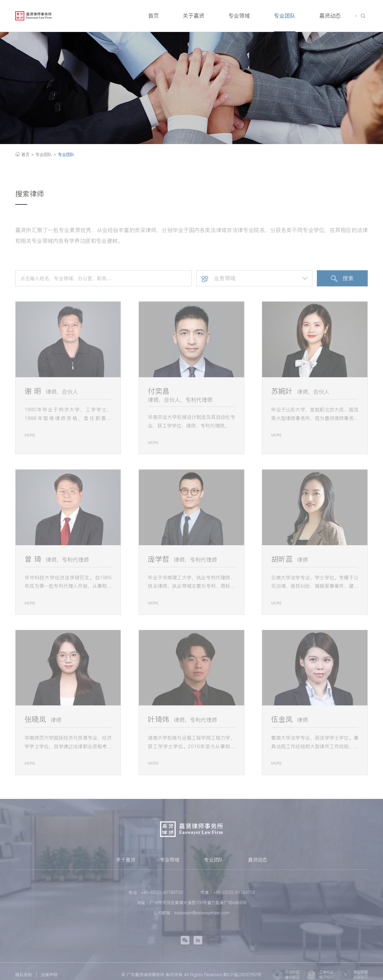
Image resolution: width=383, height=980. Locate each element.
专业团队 (65, 155)
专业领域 (170, 864)
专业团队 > (46, 155)
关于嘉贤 (126, 864)
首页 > (25, 155)
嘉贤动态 (258, 864)
